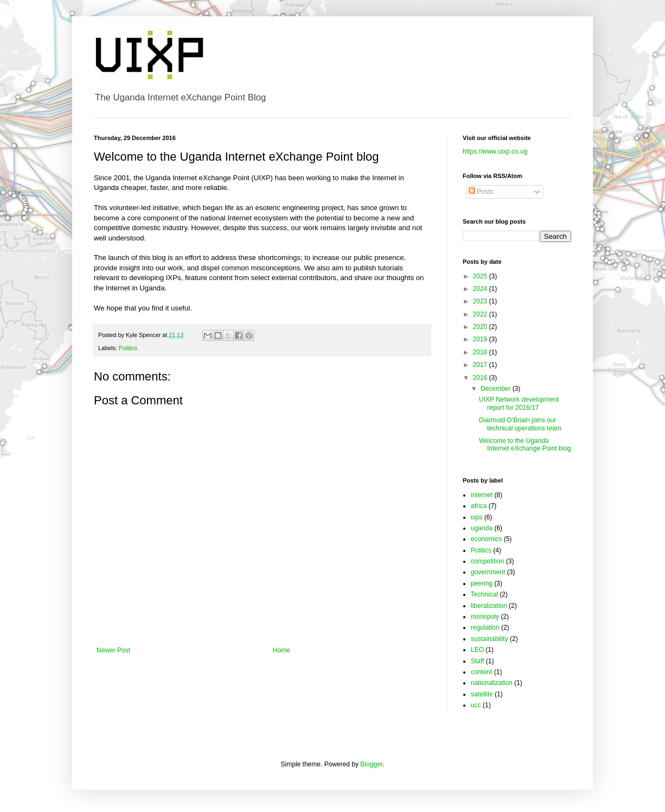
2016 (481, 378)
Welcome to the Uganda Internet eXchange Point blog (525, 445)
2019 (481, 339)
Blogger (371, 764)
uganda (482, 528)
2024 (481, 289)
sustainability (490, 639)
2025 (481, 276)
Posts (481, 192)
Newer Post (113, 650)
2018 (481, 352)
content (481, 672)
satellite (482, 694)
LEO (477, 650)
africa (479, 506)
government (488, 572)
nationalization (492, 683)
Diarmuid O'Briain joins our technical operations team (520, 424)
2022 (481, 314)
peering (482, 583)
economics (486, 539)
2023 (481, 301)
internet (482, 495)
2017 (481, 365)
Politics (128, 348)
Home (282, 650)
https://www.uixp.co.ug (495, 151)
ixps (477, 517)
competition (487, 561)
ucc (476, 705)
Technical (484, 594)
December (497, 389)
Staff (477, 661)
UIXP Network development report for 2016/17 (519, 403)
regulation (485, 627)
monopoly (485, 617)
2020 (481, 327)
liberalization (489, 606)
